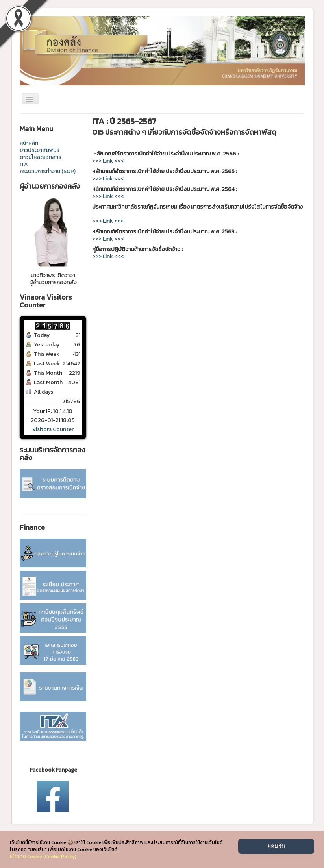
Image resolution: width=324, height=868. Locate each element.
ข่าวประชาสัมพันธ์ (40, 150)
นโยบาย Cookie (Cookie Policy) (43, 857)
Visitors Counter (53, 429)
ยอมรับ (276, 846)
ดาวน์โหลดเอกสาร (41, 157)
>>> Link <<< (108, 161)
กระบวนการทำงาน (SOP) (48, 172)
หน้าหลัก (29, 143)
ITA (24, 165)
